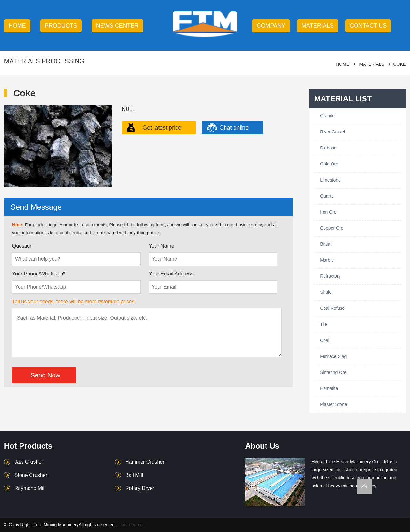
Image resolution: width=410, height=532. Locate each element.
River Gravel (332, 132)
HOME (17, 26)
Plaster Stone (333, 404)
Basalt (326, 244)
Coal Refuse (332, 308)
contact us (368, 26)
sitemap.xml (133, 525)
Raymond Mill (30, 488)
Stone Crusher (31, 475)
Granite (327, 116)
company (271, 26)
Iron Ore (328, 212)
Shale (326, 292)
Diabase (328, 148)
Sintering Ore (333, 372)
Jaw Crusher (29, 462)
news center (117, 26)
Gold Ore (329, 164)
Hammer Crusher (145, 462)
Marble (327, 260)
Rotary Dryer (140, 488)
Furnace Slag (333, 356)
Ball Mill (134, 475)
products (61, 26)
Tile (324, 324)
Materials (318, 26)
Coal (325, 340)
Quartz (327, 196)
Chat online (234, 128)
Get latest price (162, 128)
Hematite (329, 388)
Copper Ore (332, 228)
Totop (364, 486)
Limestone (330, 180)
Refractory (330, 276)
